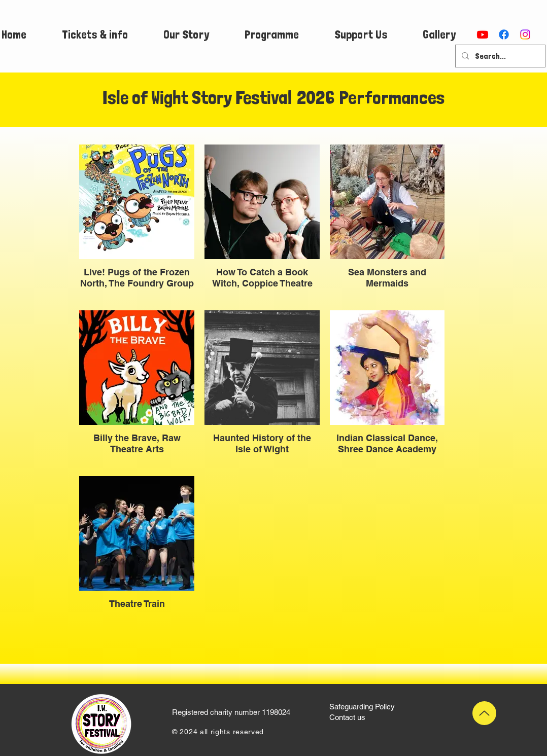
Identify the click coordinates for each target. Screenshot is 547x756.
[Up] (484, 713)
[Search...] (499, 56)
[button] (95, 34)
